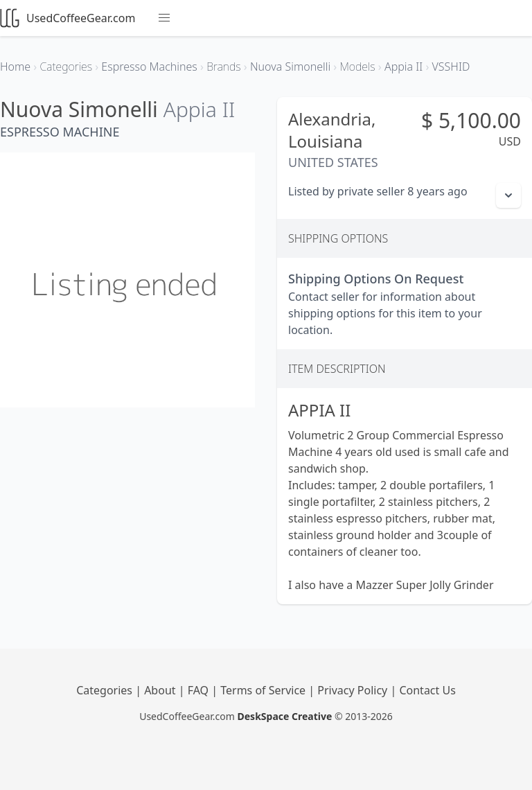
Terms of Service (264, 690)
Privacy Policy (354, 690)
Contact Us (427, 690)
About (161, 690)
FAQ (200, 690)
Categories (106, 690)
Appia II (199, 109)
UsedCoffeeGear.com (68, 18)
